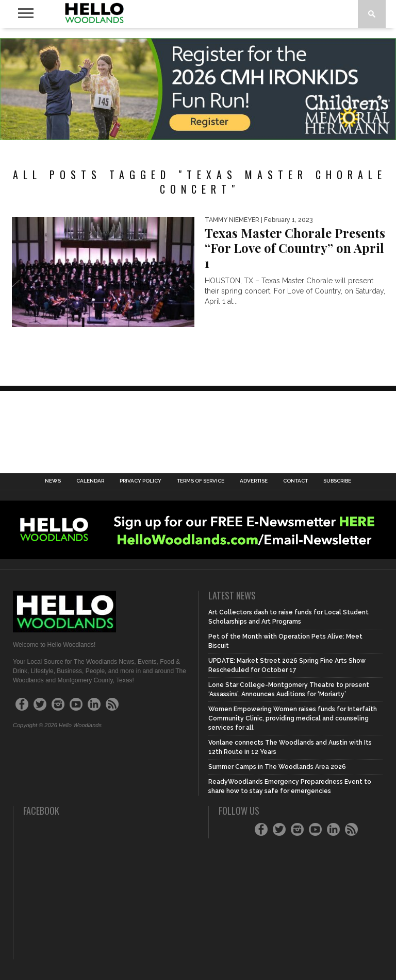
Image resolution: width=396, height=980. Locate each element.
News (53, 481)
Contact (295, 481)
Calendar (90, 481)
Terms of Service (201, 481)
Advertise (254, 481)
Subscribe (337, 481)
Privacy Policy (141, 481)
